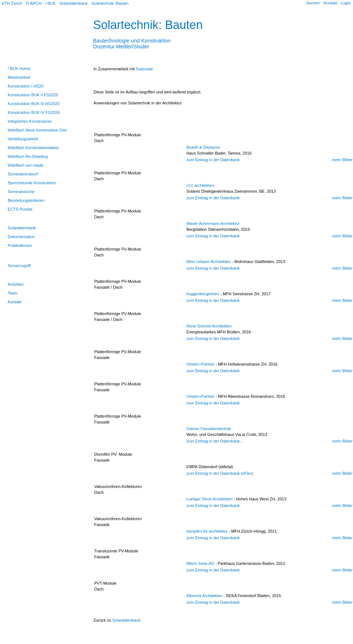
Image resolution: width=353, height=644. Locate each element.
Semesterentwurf (23, 174)
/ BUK (50, 3)
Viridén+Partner (201, 364)
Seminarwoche (21, 192)
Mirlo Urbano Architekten (209, 262)
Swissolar (145, 69)
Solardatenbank (73, 3)
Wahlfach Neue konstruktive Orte (37, 130)
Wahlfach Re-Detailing (28, 156)
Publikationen (20, 245)
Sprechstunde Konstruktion (32, 183)
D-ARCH (34, 3)
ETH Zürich (12, 3)
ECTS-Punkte (20, 209)
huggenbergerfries (203, 294)
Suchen (313, 3)
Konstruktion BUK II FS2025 (33, 95)
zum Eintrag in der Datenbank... (215, 441)
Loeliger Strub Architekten (210, 499)
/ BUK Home (19, 69)
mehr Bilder (342, 160)
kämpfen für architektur (207, 531)
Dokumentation (21, 237)
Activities (16, 284)
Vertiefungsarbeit (23, 139)
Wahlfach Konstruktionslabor (33, 148)
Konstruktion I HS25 (26, 86)
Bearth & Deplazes (203, 147)
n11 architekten (200, 185)
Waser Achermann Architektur (213, 223)
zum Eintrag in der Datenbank (213, 160)
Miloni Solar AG (201, 563)
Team (13, 293)
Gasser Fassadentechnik (209, 429)
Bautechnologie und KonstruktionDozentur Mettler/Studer (132, 41)
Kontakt (330, 3)
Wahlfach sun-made (25, 165)
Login (346, 3)
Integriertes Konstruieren (30, 121)
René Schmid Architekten (209, 326)
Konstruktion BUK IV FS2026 (34, 112)
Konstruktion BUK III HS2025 (34, 104)
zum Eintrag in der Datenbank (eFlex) (220, 473)
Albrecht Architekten (205, 596)
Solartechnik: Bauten (110, 3)
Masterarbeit (19, 77)
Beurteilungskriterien (26, 200)
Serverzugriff (19, 266)
